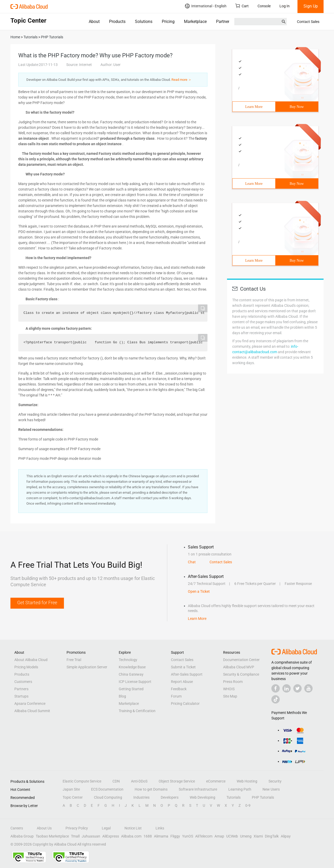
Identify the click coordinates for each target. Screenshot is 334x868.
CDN (116, 781)
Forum (176, 696)
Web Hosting (247, 781)
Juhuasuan (91, 836)
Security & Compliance (241, 674)
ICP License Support (135, 682)
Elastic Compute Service (82, 781)
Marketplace (195, 22)
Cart (242, 6)
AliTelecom (204, 836)
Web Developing (202, 797)
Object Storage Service (177, 781)
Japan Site (71, 789)
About (94, 22)
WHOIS (229, 689)
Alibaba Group (22, 836)
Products (117, 22)
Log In (285, 6)
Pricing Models (26, 667)
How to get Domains (151, 789)
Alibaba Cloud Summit (32, 711)
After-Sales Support (187, 674)
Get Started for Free (37, 603)
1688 (148, 836)
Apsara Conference (30, 704)
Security (275, 781)
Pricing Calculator (185, 704)
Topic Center (73, 797)
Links (160, 828)
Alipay (286, 836)
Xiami (258, 836)
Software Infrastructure (198, 789)
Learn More (254, 107)
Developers (170, 797)
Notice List (133, 828)
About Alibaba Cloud (31, 660)
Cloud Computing (108, 797)
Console (264, 6)
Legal (106, 828)
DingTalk (272, 836)
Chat (192, 562)
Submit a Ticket (183, 667)
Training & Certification (137, 711)
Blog (122, 696)
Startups (21, 696)
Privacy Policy (77, 828)
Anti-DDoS (139, 781)
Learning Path (240, 789)
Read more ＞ (181, 80)
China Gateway (131, 674)
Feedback (179, 689)
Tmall (75, 836)
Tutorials (234, 797)
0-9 (248, 805)
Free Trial (74, 660)
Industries (141, 797)
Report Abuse (182, 682)
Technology (128, 660)
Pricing (168, 22)
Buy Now (297, 107)
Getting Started (131, 689)
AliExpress (111, 836)
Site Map (230, 696)
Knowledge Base (132, 667)
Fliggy (175, 836)
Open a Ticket (199, 591)
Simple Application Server (87, 667)
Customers (23, 682)
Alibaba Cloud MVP (239, 667)
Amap (219, 836)
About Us (44, 828)
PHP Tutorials (263, 797)
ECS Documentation (107, 789)
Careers (17, 828)
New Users (271, 789)
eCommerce (216, 781)
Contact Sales (308, 22)
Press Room (233, 682)
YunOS (188, 836)
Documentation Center (241, 660)
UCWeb (232, 836)
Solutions (144, 22)
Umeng (246, 836)
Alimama (161, 836)
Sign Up (311, 6)
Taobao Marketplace (52, 836)
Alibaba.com (131, 836)
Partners (224, 22)
